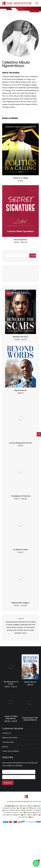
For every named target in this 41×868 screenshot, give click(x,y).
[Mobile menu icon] (37, 3)
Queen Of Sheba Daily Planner (11, 525)
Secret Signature (20, 240)
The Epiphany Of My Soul (21, 413)
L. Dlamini (21, 450)
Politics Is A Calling (21, 178)
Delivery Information (10, 545)
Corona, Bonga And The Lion (20, 402)
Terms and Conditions (11, 559)
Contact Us (7, 541)
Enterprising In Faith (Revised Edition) (30, 525)
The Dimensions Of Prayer (11, 491)
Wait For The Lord (20, 274)
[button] (36, 863)
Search (33, 256)
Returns (5, 554)
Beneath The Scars (20, 338)
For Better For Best (20, 424)
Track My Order (8, 550)
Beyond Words (20, 392)
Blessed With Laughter (21, 434)
